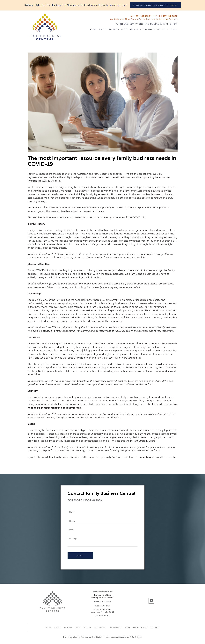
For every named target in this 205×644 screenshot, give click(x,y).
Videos (161, 29)
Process (68, 627)
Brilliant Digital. (136, 637)
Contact (172, 29)
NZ (166, 16)
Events (134, 29)
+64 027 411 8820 (102, 601)
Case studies (100, 627)
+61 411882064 (102, 616)
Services (114, 29)
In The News (147, 29)
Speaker (87, 627)
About (103, 29)
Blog (124, 29)
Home (93, 29)
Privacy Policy (140, 627)
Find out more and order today (155, 5)
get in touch (146, 457)
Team (78, 627)
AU (141, 16)
